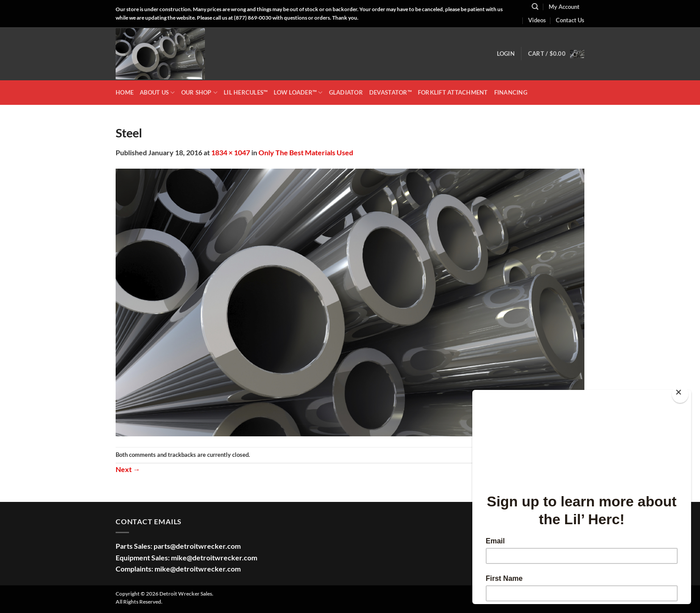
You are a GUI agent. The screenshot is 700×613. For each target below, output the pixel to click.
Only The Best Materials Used (306, 152)
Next (128, 469)
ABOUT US (157, 93)
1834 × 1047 (231, 152)
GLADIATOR (346, 92)
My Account (564, 7)
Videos (537, 20)
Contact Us (570, 20)
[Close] (680, 394)
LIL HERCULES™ (246, 92)
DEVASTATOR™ (390, 92)
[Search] (535, 7)
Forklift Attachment (453, 92)
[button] (506, 54)
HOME (125, 92)
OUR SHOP (200, 93)
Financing (511, 92)
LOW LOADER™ (298, 93)
